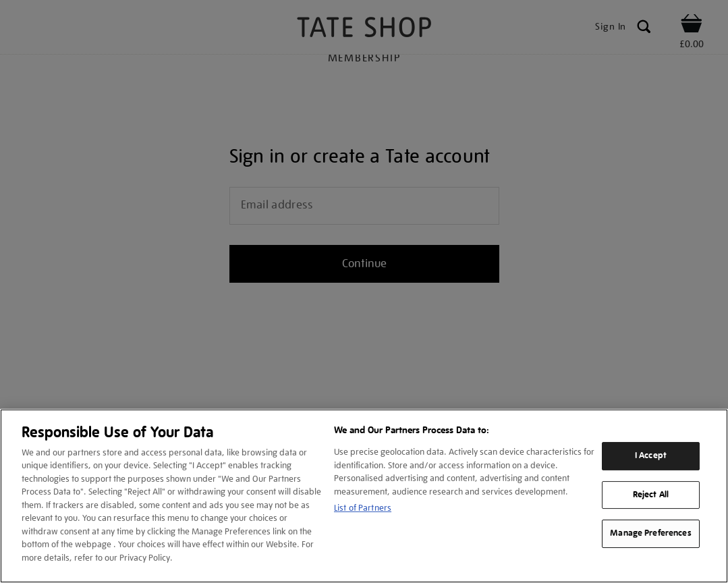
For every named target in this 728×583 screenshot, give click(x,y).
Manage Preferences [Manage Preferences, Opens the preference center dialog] (650, 533)
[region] (364, 496)
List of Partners (363, 508)
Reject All (651, 495)
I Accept (651, 455)
